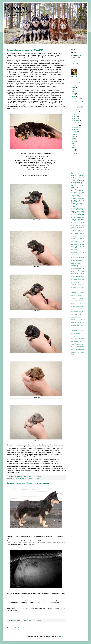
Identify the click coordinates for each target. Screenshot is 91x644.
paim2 (83, 327)
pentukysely (82, 330)
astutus (83, 211)
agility (83, 182)
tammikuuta (77, 132)
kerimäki (72, 300)
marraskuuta (77, 98)
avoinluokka (82, 243)
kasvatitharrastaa (75, 195)
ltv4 (84, 315)
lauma (72, 313)
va (84, 345)
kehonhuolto (73, 299)
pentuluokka (73, 332)
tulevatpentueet (75, 203)
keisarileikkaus (82, 299)
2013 (74, 148)
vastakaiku (82, 346)
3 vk (77, 281)
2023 (74, 90)
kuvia (79, 227)
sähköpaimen (79, 276)
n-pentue (80, 181)
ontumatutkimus (74, 327)
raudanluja (73, 235)
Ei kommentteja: (28, 477)
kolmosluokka (73, 305)
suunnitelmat (82, 237)
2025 (74, 85)
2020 (74, 96)
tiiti (71, 345)
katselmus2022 (74, 248)
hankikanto (82, 286)
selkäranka (74, 340)
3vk (79, 281)
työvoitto (78, 182)
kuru (84, 253)
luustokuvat (73, 316)
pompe (83, 334)
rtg (78, 270)
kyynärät (83, 307)
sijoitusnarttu (82, 273)
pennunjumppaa (74, 330)
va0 (71, 346)
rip (80, 338)
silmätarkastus (74, 202)
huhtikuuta (76, 125)
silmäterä (73, 186)
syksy (76, 343)
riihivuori (72, 338)
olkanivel (83, 326)
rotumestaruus (81, 235)
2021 (74, 94)
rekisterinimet (82, 337)
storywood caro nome (79, 275)
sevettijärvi (79, 340)
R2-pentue (82, 222)
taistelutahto (81, 219)
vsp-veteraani (82, 351)
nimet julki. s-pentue (75, 324)
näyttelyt (73, 259)
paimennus (77, 200)
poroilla (72, 335)
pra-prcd (76, 234)
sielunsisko (73, 237)
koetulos (72, 303)
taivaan (79, 343)
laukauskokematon (74, 311)
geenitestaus (74, 199)
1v (71, 281)
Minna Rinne (76, 77)
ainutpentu (82, 283)
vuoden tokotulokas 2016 (76, 353)
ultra (82, 345)
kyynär (74, 307)
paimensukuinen (74, 329)
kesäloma (77, 300)
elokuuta (76, 116)
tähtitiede (73, 221)
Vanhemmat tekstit (61, 625)
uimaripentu (73, 240)
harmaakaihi (82, 224)
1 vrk (83, 241)
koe (79, 205)
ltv (71, 200)
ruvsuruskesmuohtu (77, 184)
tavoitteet (82, 238)
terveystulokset (80, 179)
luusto (83, 191)
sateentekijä (73, 272)
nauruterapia (73, 322)
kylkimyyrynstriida (75, 254)
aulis (76, 284)
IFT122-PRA (76, 283)
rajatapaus (82, 234)
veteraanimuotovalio (80, 349)
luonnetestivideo (74, 257)
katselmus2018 (74, 297)
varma (73, 177)
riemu (21, 479)
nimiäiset (83, 324)
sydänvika (73, 343)
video (78, 240)
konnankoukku (79, 305)
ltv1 (71, 214)
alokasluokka (74, 224)
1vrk (13, 479)
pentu (72, 262)
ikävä (83, 288)
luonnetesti (82, 192)
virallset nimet (74, 351)
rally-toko (73, 216)
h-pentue (82, 203)
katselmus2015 (81, 294)
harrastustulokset (74, 288)
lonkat (83, 205)
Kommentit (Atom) (14, 628)
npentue (83, 229)
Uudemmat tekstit (11, 625)
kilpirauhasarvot (74, 251)
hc (84, 213)
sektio (83, 272)
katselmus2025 (74, 249)
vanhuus (74, 346)
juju (71, 289)
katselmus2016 (74, 295)
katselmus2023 (81, 297)
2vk (75, 281)
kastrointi (83, 292)
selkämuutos (73, 273)
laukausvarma (82, 311)
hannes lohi (74, 246)
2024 (74, 87)
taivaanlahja (30, 479)
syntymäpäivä (81, 194)
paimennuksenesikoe (75, 230)
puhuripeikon (73, 337)
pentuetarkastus (74, 265)
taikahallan (73, 238)
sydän (83, 341)
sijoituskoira (74, 187)
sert (78, 273)
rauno (77, 337)
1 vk (81, 241)
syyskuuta (76, 114)
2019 (74, 134)
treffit (76, 345)
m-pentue (82, 227)
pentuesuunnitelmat (75, 264)
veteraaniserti (81, 280)
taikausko (73, 211)
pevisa (76, 210)
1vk (84, 221)
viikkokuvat (79, 177)
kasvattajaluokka (74, 294)
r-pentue (82, 175)
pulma (83, 268)
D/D (71, 283)
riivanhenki (75, 173)
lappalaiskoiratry (74, 256)
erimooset (79, 55)
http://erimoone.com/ (76, 51)
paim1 (80, 327)
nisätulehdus (73, 326)
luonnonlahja (74, 206)
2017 (74, 139)
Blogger (60, 637)
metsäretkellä (73, 319)
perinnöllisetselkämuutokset (77, 267)
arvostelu (72, 284)
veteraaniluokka (74, 280)
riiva (72, 191)
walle (84, 353)
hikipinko (80, 288)
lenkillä (75, 313)
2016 (74, 141)
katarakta (73, 226)
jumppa (75, 289)
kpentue (75, 227)
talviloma (83, 343)
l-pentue (17, 479)
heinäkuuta (77, 118)
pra (84, 335)
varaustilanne (79, 221)
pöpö (83, 200)
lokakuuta (76, 112)
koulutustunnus (74, 253)
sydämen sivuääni (78, 341)
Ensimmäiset (75, 63)
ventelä (83, 278)
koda (84, 302)
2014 (74, 145)
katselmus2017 (81, 295)
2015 (74, 143)
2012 (74, 150)
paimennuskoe (81, 259)
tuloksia (79, 186)
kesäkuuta (76, 121)
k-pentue (73, 181)
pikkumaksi (73, 334)
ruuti (83, 186)
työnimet (38, 479)
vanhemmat (77, 278)
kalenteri (72, 291)
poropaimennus (78, 335)
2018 (74, 137)
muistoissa (73, 321)
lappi (84, 310)
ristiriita (83, 216)
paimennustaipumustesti (77, 208)
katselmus (73, 197)
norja (78, 326)
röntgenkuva (81, 210)
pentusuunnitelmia (80, 214)
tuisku (72, 278)
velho (72, 348)
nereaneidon (82, 257)
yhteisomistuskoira (75, 241)
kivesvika (80, 302)
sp (73, 341)
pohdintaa (78, 334)
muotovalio (82, 321)
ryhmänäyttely (81, 218)
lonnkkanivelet (78, 315)
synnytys (24, 479)
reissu (72, 270)
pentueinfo (73, 192)
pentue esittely (80, 262)
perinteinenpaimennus (76, 268)
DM (78, 222)
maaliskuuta (77, 127)
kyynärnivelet (78, 307)
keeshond (79, 226)
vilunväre (82, 240)
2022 (74, 92)
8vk (80, 281)
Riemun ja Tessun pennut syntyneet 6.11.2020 (25, 50)
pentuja (83, 230)
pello (84, 329)
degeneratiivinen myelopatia (78, 245)
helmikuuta (77, 129)
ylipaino (72, 354)
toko (75, 191)
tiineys (78, 211)
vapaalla (78, 346)
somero (72, 275)
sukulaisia (73, 276)
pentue (72, 210)
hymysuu (82, 246)
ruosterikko (73, 218)
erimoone (80, 213)
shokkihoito (73, 219)
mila (72, 229)
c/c (77, 284)
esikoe (80, 284)
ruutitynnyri (82, 270)
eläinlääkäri (73, 213)
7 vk (75, 222)
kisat (77, 302)
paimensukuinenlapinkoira (77, 260)
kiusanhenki (74, 205)
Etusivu (36, 625)
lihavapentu (79, 313)
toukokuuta (77, 123)
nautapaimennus (81, 322)
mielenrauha (82, 319)
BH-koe (83, 281)
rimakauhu (77, 338)
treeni (73, 345)
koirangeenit (82, 303)
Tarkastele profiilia (75, 79)
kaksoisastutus (82, 289)
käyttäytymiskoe (74, 308)
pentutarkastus (82, 332)
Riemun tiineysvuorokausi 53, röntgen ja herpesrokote (28, 483)
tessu (34, 479)
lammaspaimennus (76, 189)
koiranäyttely (81, 199)
